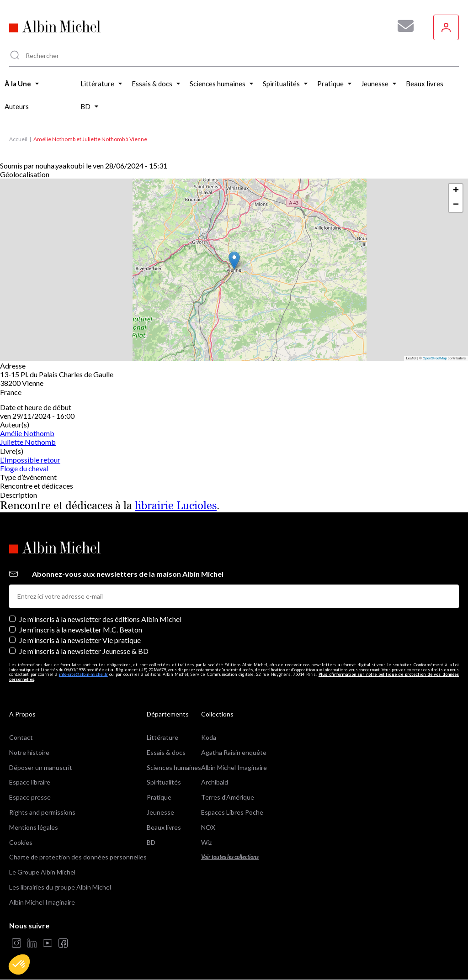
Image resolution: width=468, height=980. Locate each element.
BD (151, 842)
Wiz (206, 842)
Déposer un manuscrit (41, 767)
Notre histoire (29, 752)
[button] (19, 964)
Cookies (21, 842)
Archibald (215, 782)
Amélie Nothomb (27, 433)
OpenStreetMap (435, 358)
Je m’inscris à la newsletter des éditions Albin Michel (100, 619)
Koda (209, 737)
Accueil (18, 139)
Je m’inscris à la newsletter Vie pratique (80, 640)
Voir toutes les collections (230, 857)
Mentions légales (34, 827)
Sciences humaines (174, 767)
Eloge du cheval (24, 468)
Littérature (162, 737)
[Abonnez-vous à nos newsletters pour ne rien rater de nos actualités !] (402, 26)
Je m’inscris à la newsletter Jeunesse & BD (84, 651)
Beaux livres (164, 827)
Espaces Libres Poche (232, 812)
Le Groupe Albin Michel (42, 872)
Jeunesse (160, 812)
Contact (21, 737)
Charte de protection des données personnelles (78, 857)
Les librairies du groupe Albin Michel (60, 887)
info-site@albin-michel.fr (83, 674)
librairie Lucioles (176, 505)
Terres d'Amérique (228, 797)
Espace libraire (30, 782)
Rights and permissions (42, 812)
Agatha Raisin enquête (234, 752)
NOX (208, 827)
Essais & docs (166, 752)
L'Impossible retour (30, 460)
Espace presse (30, 797)
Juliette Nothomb (28, 442)
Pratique (159, 797)
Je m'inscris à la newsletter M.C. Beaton (81, 630)
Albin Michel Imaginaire (42, 902)
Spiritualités (164, 782)
